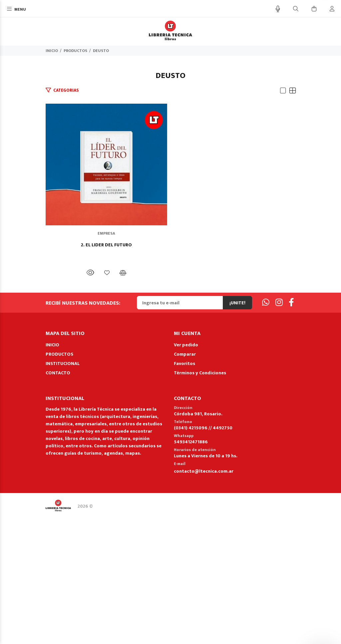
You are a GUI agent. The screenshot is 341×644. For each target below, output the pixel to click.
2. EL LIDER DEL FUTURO (171, 373)
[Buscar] (296, 9)
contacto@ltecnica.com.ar (204, 599)
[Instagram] (279, 431)
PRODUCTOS (75, 51)
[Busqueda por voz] (278, 9)
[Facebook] (291, 431)
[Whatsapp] (266, 431)
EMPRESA (171, 362)
